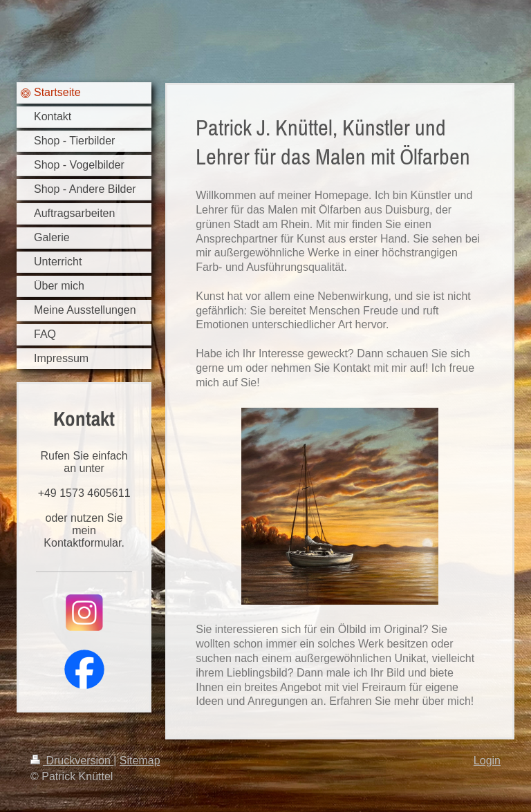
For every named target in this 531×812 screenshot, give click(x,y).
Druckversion (72, 761)
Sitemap (140, 761)
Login (487, 761)
